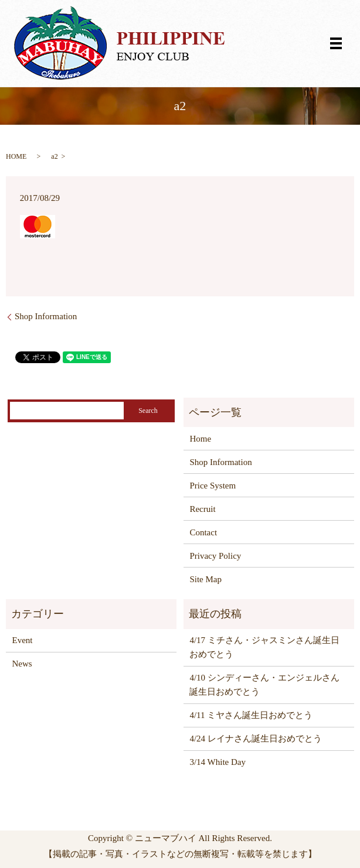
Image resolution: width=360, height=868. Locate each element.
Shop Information (46, 316)
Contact (203, 532)
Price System (213, 486)
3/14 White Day (218, 762)
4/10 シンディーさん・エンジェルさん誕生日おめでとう (264, 685)
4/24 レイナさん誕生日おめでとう (255, 739)
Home (200, 439)
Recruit (202, 509)
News (22, 664)
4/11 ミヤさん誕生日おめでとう (251, 715)
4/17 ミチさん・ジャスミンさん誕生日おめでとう (264, 647)
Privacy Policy (215, 556)
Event (23, 640)
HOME (16, 156)
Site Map (206, 579)
